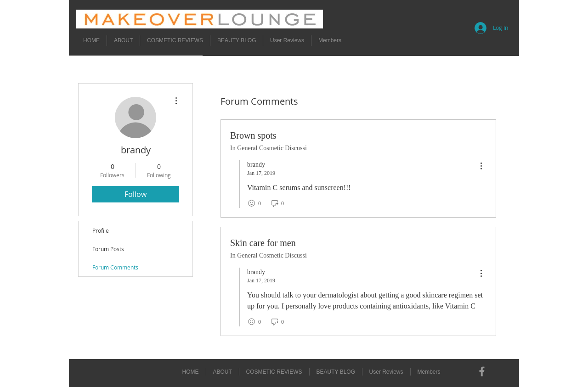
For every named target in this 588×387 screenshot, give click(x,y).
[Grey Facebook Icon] (482, 371)
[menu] (481, 166)
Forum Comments (115, 267)
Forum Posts (108, 249)
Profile (101, 230)
